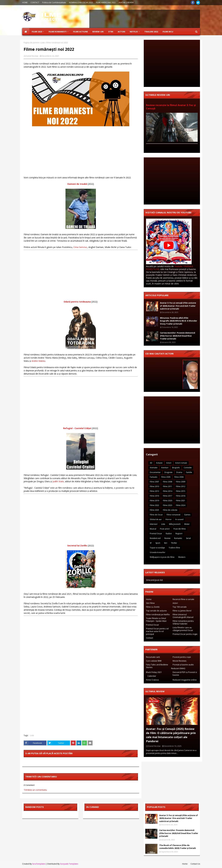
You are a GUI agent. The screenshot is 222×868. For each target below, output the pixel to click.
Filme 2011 (168, 486)
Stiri (166, 543)
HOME (25, 3)
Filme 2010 (154, 486)
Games (187, 515)
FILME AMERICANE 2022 (106, 3)
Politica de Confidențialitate (54, 3)
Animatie (154, 468)
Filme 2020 (168, 501)
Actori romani (181, 463)
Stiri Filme (150, 603)
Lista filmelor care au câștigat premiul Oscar (183, 629)
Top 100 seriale (180, 607)
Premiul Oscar (156, 534)
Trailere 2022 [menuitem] (151, 32)
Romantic (178, 538)
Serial (188, 538)
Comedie (188, 468)
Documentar (155, 472)
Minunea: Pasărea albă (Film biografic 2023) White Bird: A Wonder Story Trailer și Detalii (179, 321)
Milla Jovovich (175, 524)
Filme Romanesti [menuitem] (58, 32)
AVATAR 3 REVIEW (126, 3)
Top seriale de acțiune (156, 611)
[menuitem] (26, 32)
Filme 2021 (181, 501)
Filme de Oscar (156, 515)
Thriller (174, 543)
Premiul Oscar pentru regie (185, 634)
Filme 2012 (181, 486)
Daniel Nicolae (32, 56)
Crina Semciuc (80, 247)
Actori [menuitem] (121, 32)
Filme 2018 (181, 496)
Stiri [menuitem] (111, 32)
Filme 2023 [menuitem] (37, 32)
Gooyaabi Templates (69, 864)
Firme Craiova (152, 680)
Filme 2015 (181, 491)
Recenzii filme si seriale (183, 599)
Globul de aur (156, 519)
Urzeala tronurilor (158, 552)
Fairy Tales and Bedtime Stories (157, 666)
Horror (169, 519)
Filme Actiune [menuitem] (80, 32)
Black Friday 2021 (154, 672)
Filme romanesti (173, 515)
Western (182, 557)
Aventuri (165, 468)
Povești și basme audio (183, 665)
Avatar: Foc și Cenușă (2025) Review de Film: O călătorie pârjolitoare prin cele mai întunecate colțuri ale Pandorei (171, 735)
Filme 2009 (181, 482)
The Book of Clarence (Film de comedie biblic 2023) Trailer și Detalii (178, 847)
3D (151, 463)
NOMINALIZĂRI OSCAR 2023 (81, 3)
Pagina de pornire (31, 43)
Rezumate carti (153, 657)
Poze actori (165, 529)
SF (151, 543)
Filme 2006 (179, 477)
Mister (187, 524)
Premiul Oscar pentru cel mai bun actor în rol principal (157, 631)
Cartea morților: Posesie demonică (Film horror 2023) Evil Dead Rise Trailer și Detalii (178, 336)
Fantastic (154, 477)
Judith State (58, 481)
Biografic (176, 468)
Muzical (153, 529)
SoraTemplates (39, 864)
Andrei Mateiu (38, 361)
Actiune (159, 463)
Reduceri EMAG (178, 668)
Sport (158, 543)
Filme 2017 (168, 496)
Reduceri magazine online (185, 680)
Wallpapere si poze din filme (162, 557)
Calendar (152, 676)
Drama (179, 472)
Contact (150, 638)
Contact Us (195, 864)
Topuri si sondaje (157, 548)
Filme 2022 (154, 505)
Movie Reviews (180, 661)
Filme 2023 (168, 505)
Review (167, 538)
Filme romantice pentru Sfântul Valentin (183, 622)
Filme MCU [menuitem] (168, 32)
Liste (43, 43)
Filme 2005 (166, 477)
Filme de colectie (170, 510)
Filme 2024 (181, 505)
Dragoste (168, 472)
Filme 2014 (168, 491)
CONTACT (35, 3)
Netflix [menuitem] (134, 32)
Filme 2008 (168, 482)
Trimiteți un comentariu (35, 790)
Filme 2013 (154, 491)
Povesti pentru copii (182, 657)
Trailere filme (174, 548)
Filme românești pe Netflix (158, 614)
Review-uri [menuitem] (98, 32)
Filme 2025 (154, 510)
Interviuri (154, 524)
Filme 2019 (154, 501)
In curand (179, 519)
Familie (189, 472)
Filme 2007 (154, 482)
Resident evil (155, 538)
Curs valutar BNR (154, 661)
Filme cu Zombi (153, 607)
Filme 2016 (154, 496)
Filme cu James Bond (182, 611)
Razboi (169, 534)
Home (149, 599)
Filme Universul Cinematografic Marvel (183, 616)
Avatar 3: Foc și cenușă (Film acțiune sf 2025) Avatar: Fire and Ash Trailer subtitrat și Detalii (178, 306)
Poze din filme (180, 529)
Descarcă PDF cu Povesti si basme (185, 674)
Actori (169, 463)
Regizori (179, 534)
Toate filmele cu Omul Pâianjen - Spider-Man (156, 620)
